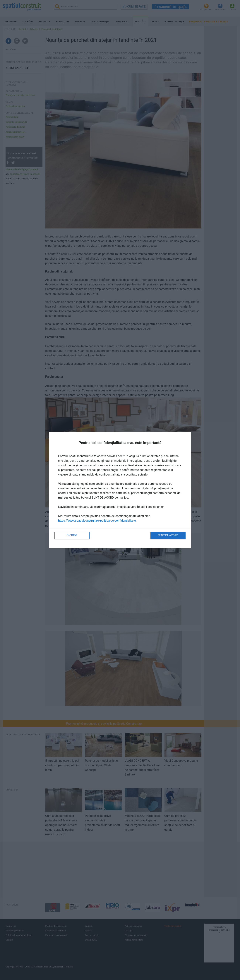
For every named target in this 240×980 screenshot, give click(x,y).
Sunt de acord (168, 535)
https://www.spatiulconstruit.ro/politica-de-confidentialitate (97, 521)
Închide (72, 535)
